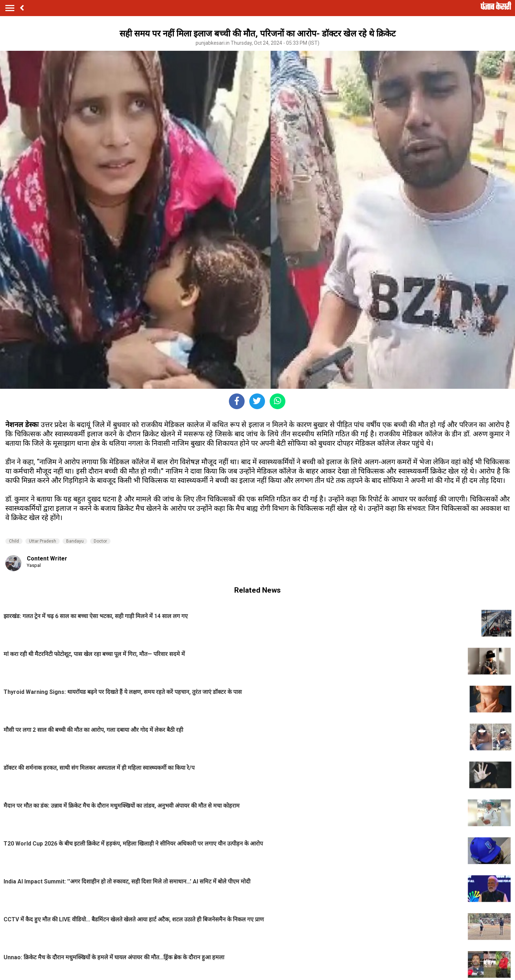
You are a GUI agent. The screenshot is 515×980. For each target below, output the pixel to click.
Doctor (100, 541)
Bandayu (75, 541)
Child (14, 541)
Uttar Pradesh (43, 541)
